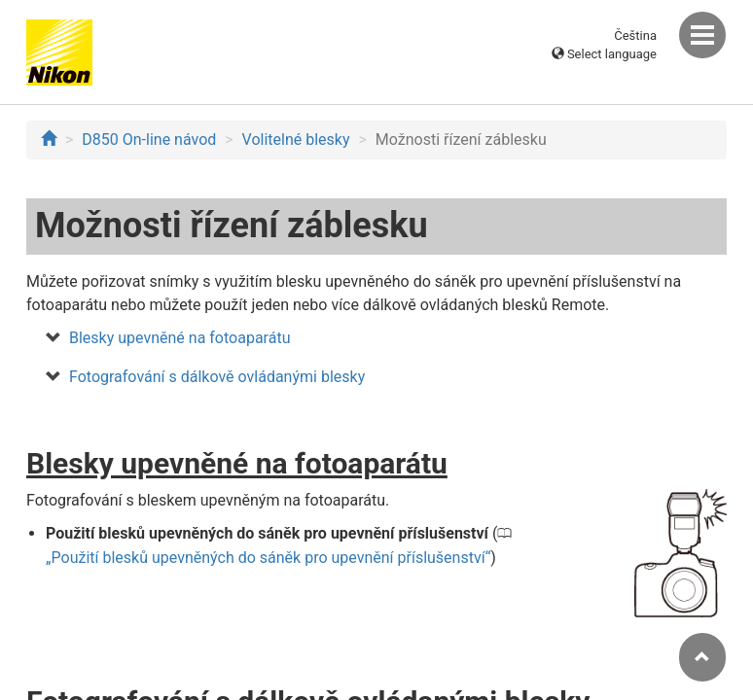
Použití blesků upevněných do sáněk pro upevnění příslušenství (269, 558)
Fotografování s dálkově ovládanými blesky (217, 377)
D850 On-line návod (149, 140)
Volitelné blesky (296, 140)
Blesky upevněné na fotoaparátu (179, 338)
